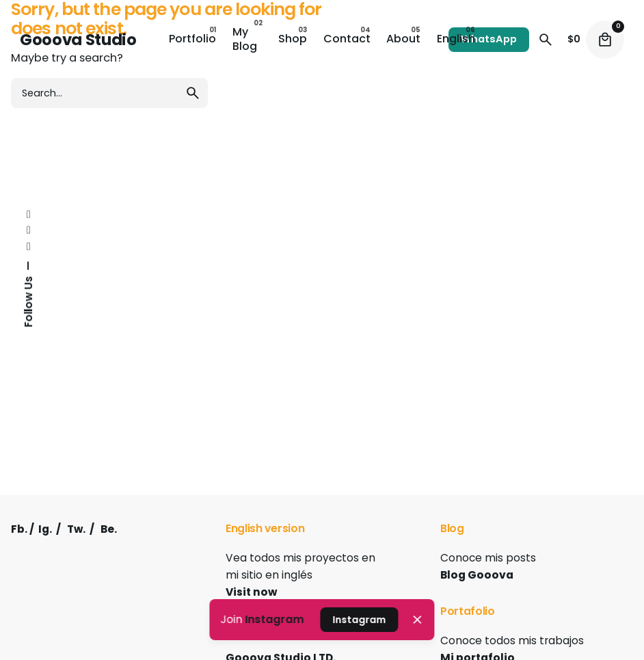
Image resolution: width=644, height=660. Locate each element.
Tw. (76, 529)
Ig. (45, 529)
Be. (109, 529)
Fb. (19, 529)
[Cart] (605, 40)
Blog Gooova (477, 575)
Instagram (274, 619)
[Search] (546, 40)
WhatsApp (489, 39)
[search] (193, 93)
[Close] (417, 620)
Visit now (251, 592)
